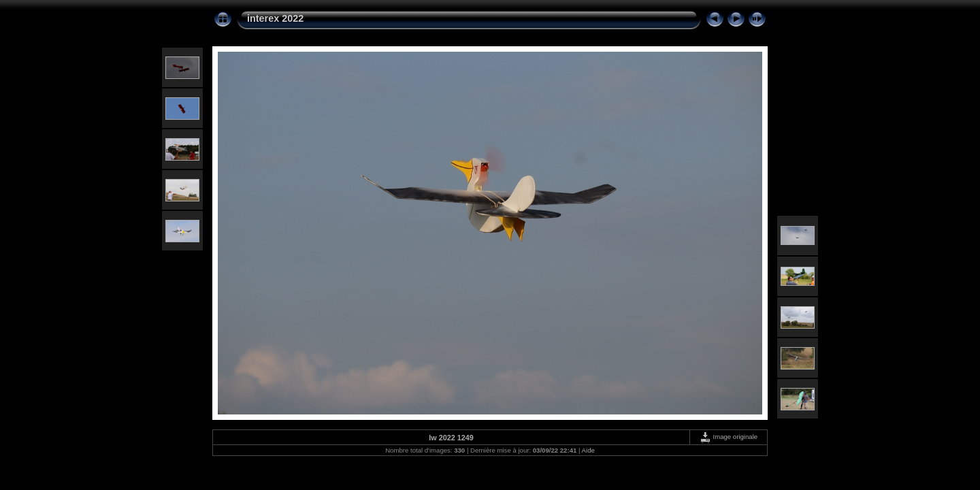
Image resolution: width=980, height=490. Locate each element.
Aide (588, 450)
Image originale (729, 437)
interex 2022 (275, 18)
